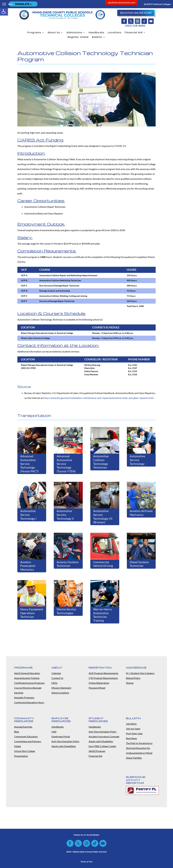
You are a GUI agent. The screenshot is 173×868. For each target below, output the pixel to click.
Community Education (26, 736)
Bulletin (97, 37)
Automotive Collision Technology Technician (101, 462)
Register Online (78, 37)
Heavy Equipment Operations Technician (32, 613)
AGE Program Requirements (103, 673)
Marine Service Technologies (66, 611)
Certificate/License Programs (29, 683)
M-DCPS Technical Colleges (157, 4)
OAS (54, 732)
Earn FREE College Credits (102, 746)
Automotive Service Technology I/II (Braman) (103, 517)
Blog (17, 732)
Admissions (74, 33)
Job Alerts (131, 724)
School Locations (60, 693)
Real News (131, 738)
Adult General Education (27, 673)
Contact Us (57, 678)
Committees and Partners (28, 741)
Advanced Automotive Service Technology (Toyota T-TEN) (66, 464)
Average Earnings (23, 727)
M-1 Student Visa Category (140, 673)
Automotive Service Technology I (28, 515)
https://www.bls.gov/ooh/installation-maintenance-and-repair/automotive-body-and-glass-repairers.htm (98, 398)
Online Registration (99, 683)
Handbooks (96, 33)
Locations (115, 33)
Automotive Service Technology (137, 460)
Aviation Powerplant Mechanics (28, 566)
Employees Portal (61, 736)
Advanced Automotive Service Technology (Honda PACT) (29, 464)
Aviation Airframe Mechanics (141, 513)
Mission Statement (61, 688)
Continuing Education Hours (29, 702)
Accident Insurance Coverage (104, 736)
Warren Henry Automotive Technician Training (102, 615)
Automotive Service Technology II (65, 515)
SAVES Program (97, 751)
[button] (4, 12)
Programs (34, 33)
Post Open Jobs (134, 733)
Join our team (133, 729)
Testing (130, 683)
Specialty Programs (24, 697)
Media (18, 746)
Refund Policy (133, 678)
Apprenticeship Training (27, 678)
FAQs (54, 683)
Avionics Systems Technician (68, 564)
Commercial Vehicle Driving (103, 564)
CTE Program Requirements (103, 678)
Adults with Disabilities (64, 746)
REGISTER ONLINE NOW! (136, 13)
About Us (54, 33)
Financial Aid (134, 33)
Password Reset (97, 688)
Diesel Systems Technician (139, 564)
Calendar (56, 673)
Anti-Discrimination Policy (65, 741)
